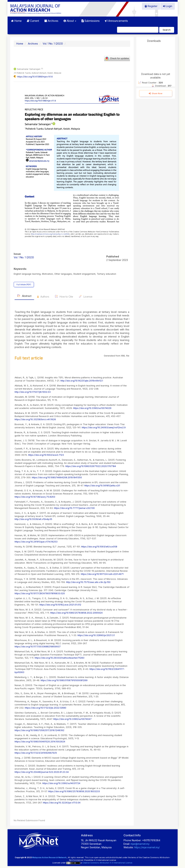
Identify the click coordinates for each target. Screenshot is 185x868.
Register (151, 6)
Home (16, 21)
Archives (51, 21)
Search (167, 30)
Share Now (156, 93)
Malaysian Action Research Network (49, 858)
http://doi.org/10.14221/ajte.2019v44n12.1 (82, 381)
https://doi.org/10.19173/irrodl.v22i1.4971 (102, 574)
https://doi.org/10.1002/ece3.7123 (46, 455)
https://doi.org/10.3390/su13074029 (92, 408)
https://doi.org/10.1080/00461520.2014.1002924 (40, 742)
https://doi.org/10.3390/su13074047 (72, 719)
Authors (43, 297)
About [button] (70, 21)
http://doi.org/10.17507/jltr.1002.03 (33, 392)
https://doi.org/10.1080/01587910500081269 (64, 680)
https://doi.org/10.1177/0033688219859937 (38, 647)
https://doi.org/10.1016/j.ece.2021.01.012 (60, 605)
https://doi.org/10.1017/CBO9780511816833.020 (40, 593)
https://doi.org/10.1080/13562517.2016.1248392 (39, 730)
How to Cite (64, 296)
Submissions (91, 21)
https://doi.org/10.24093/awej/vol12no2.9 (104, 427)
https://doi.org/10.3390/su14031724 (61, 783)
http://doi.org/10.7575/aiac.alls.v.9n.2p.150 (88, 582)
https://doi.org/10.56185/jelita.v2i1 (102, 486)
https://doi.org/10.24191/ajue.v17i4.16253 (36, 542)
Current (33, 21)
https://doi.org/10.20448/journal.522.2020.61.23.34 (42, 772)
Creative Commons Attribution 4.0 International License (107, 863)
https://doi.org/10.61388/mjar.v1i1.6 (35, 77)
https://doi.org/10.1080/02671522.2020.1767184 (91, 466)
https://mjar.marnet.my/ (147, 847)
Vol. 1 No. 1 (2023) (53, 44)
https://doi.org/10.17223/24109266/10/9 (36, 753)
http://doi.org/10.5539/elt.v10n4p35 (33, 519)
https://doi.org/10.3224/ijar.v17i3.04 (62, 803)
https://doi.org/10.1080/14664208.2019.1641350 (57, 477)
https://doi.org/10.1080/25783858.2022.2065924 (76, 613)
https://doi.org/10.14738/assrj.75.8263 (35, 497)
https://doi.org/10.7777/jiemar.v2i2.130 (74, 508)
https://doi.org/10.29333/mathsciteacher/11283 (59, 658)
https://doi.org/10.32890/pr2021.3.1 (96, 635)
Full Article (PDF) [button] (24, 285)
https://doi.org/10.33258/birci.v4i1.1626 (35, 419)
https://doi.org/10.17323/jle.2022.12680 (46, 708)
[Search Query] (138, 30)
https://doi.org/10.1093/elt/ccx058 (99, 547)
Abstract (24, 296)
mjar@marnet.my (140, 844)
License (86, 296)
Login (168, 6)
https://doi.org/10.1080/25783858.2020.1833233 (74, 791)
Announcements (116, 21)
